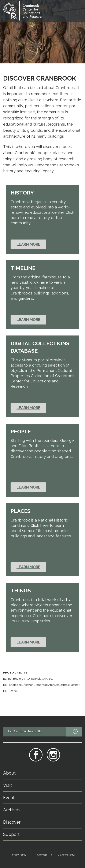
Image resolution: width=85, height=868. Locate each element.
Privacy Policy (18, 855)
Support (11, 834)
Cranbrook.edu (66, 855)
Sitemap (42, 855)
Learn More (28, 244)
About (9, 773)
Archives (12, 810)
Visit (8, 785)
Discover (12, 822)
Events (10, 798)
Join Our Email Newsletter (45, 732)
